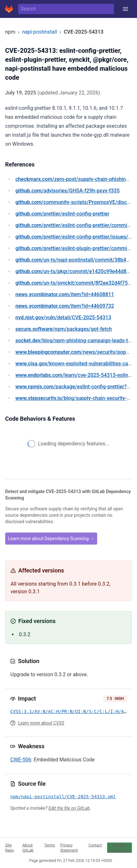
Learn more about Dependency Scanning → (51, 539)
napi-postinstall (40, 32)
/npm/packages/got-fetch (64, 329)
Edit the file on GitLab (69, 808)
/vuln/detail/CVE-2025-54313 (63, 317)
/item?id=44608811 (65, 294)
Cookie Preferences (119, 848)
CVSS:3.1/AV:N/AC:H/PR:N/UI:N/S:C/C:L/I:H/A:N (70, 711)
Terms (50, 845)
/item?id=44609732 (65, 306)
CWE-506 (21, 760)
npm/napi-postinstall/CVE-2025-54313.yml (63, 797)
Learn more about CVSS (41, 723)
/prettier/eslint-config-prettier (62, 214)
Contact (95, 845)
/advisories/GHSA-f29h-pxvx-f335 (68, 191)
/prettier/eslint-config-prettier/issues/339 (76, 237)
